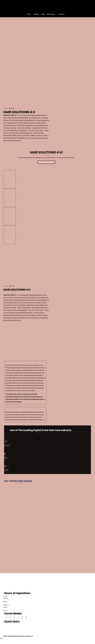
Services (7, 627)
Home (6, 624)
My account (7, 632)
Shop (6, 629)
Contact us (7, 634)
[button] (4, 343)
